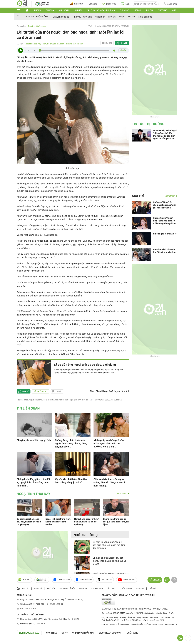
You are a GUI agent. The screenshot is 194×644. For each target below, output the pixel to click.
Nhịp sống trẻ (145, 17)
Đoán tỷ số (109, 4)
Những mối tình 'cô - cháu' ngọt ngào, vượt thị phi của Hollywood (165, 205)
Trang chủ (21, 26)
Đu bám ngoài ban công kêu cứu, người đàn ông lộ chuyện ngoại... (29, 522)
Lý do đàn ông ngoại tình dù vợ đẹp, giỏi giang (85, 365)
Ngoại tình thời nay (33, 44)
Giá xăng (93, 4)
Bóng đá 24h (84, 580)
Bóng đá (50, 10)
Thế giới (150, 10)
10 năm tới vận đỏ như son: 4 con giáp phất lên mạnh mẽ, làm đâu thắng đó (109, 545)
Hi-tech (137, 10)
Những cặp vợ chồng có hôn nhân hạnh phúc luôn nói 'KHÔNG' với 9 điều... (109, 443)
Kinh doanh (64, 10)
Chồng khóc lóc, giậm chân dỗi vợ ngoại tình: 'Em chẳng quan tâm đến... (33, 482)
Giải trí (78, 10)
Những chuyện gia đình (54, 44)
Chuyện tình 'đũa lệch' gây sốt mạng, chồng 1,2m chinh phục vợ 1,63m (110, 561)
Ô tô (174, 10)
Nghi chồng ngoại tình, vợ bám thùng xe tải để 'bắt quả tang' (86, 522)
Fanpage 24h (62, 580)
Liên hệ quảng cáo (29, 633)
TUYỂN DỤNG (132, 633)
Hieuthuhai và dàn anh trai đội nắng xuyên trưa (165, 251)
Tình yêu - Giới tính (82, 17)
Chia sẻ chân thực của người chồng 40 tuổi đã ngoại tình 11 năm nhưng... (110, 482)
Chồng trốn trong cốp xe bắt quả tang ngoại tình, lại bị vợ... (116, 522)
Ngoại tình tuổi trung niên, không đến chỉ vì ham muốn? (58, 522)
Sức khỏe (124, 10)
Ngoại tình (100, 17)
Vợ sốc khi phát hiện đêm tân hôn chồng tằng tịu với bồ (71, 481)
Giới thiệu (52, 633)
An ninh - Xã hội (67, 589)
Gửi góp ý (41, 391)
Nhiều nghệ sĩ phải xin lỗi (165, 234)
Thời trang (126, 589)
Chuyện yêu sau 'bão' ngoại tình (34, 440)
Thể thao (163, 10)
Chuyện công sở (61, 17)
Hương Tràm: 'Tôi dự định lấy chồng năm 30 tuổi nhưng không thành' (165, 221)
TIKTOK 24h (105, 580)
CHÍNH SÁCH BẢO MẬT (83, 633)
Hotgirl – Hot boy (127, 17)
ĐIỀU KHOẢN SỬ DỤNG (110, 633)
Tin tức (37, 10)
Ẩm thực (112, 589)
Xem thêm (122, 494)
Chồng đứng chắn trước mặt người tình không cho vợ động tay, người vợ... (71, 443)
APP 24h (24, 580)
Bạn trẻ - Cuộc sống (37, 17)
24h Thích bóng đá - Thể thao (101, 10)
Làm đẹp (140, 589)
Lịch (125, 4)
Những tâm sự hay (74, 44)
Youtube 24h (127, 580)
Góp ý (65, 633)
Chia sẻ (124, 43)
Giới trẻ (112, 17)
